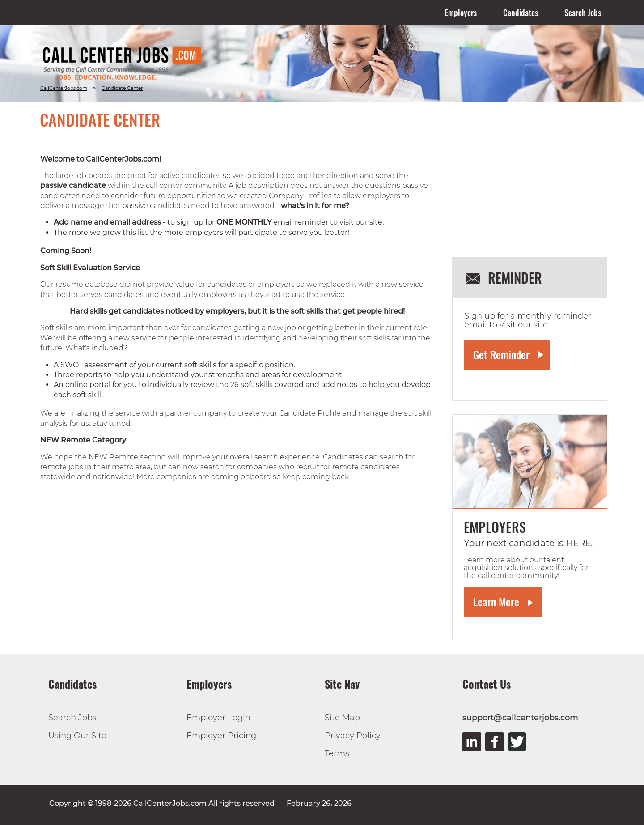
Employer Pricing (221, 736)
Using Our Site (77, 736)
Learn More (496, 601)
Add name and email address (107, 222)
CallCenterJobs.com (64, 88)
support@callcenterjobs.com (520, 718)
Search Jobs (583, 13)
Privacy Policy (353, 736)
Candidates (521, 13)
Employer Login (218, 718)
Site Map (342, 718)
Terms (337, 753)
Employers (461, 13)
